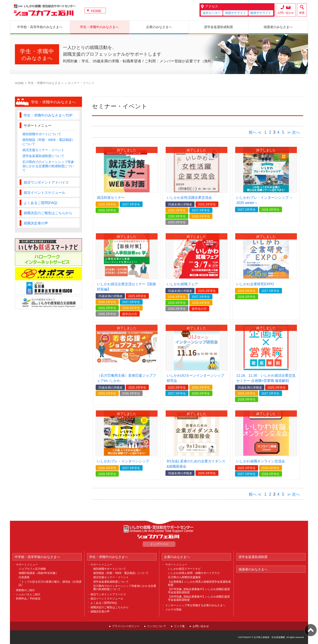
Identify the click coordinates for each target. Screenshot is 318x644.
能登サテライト (261, 13)
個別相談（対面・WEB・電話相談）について (121, 573)
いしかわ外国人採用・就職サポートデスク (194, 573)
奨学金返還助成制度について (43, 156)
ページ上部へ (311, 630)
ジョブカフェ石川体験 (32, 569)
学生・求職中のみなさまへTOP (48, 115)
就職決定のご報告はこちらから (48, 213)
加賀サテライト (236, 13)
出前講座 (24, 577)
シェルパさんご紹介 (28, 594)
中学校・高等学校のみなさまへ (37, 557)
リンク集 (179, 626)
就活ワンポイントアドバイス (46, 182)
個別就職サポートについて (42, 134)
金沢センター (212, 13)
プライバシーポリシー (126, 626)
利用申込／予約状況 (28, 599)
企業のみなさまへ (177, 557)
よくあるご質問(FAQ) (40, 203)
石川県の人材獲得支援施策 (184, 577)
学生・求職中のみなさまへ (46, 83)
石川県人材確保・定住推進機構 (269, 637)
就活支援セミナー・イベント (43, 150)
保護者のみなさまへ (253, 569)
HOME (96, 11)
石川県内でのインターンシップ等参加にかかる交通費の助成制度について (48, 166)
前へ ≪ (255, 132)
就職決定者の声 (36, 223)
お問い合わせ (286, 13)
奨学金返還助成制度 (253, 557)
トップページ (159, 544)
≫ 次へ (293, 132)
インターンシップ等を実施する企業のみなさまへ (195, 605)
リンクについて (157, 626)
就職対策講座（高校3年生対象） (39, 573)
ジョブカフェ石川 (45, 10)
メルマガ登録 (173, 609)
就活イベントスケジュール (44, 193)
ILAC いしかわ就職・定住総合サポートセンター (159, 529)
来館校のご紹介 (25, 590)
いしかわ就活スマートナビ (184, 569)
